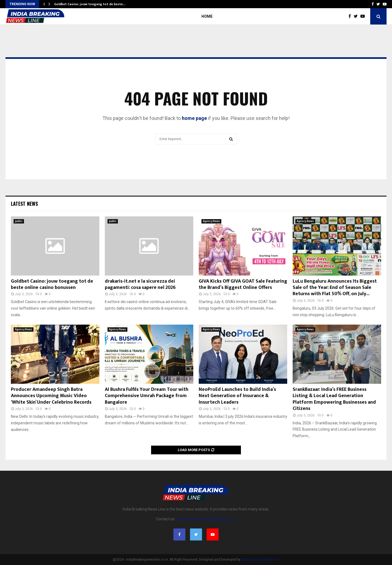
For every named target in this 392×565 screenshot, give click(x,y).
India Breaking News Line (260, 560)
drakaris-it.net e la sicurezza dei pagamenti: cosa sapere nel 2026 (140, 284)
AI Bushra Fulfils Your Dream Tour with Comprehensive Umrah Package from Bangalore (147, 396)
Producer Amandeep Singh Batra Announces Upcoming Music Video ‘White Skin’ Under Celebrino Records (51, 396)
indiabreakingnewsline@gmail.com (206, 519)
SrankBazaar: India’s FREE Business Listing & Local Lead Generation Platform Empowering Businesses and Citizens (334, 399)
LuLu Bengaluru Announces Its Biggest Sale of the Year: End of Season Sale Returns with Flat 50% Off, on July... (335, 288)
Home (207, 16)
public (19, 221)
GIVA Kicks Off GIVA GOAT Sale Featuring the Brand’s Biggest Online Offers (243, 284)
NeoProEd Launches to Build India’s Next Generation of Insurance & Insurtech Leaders (237, 396)
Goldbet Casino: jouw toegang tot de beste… (90, 4)
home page (194, 118)
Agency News (211, 221)
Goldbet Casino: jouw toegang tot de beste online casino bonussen (52, 284)
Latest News (24, 204)
